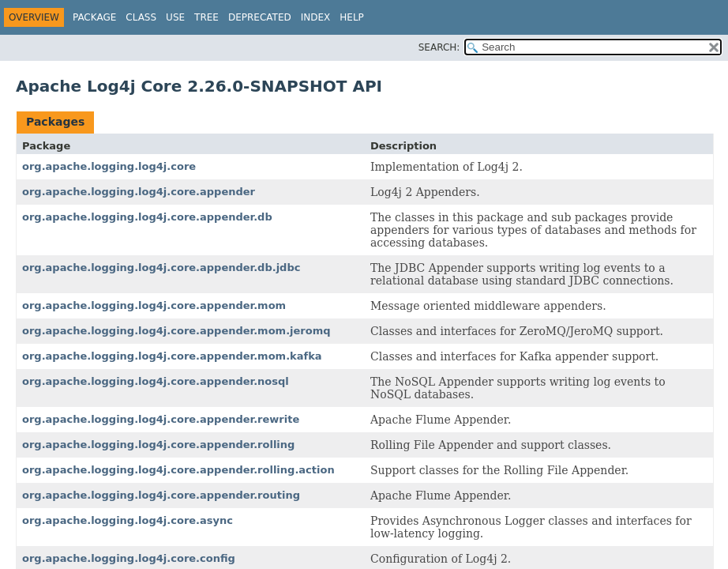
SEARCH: (439, 47)
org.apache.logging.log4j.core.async (128, 520)
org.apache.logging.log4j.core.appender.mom (154, 305)
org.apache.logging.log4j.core (109, 166)
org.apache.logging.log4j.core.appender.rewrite (161, 419)
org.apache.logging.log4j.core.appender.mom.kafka (172, 356)
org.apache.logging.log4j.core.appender (139, 192)
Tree (206, 17)
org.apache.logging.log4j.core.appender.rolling (158, 445)
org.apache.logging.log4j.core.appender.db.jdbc (161, 268)
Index (316, 17)
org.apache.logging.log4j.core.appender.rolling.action (178, 470)
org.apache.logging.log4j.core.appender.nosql (156, 381)
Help (352, 17)
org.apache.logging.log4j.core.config (129, 558)
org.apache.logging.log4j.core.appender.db (147, 217)
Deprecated (260, 17)
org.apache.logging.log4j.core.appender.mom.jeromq (176, 331)
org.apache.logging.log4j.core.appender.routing (161, 495)
